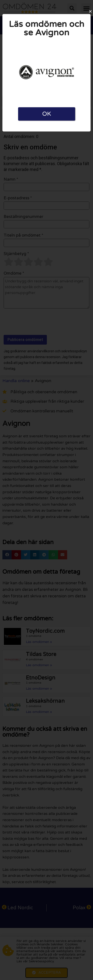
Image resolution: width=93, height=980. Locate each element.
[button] (90, 11)
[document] (46, 490)
